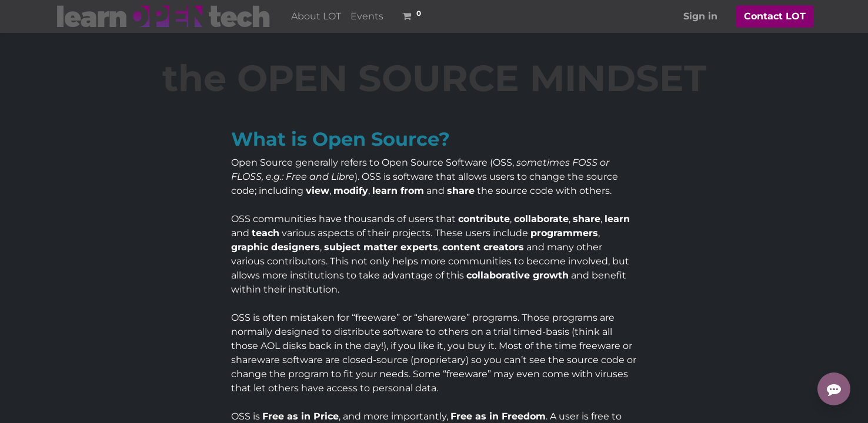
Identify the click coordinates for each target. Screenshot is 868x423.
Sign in (700, 16)
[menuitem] (316, 16)
